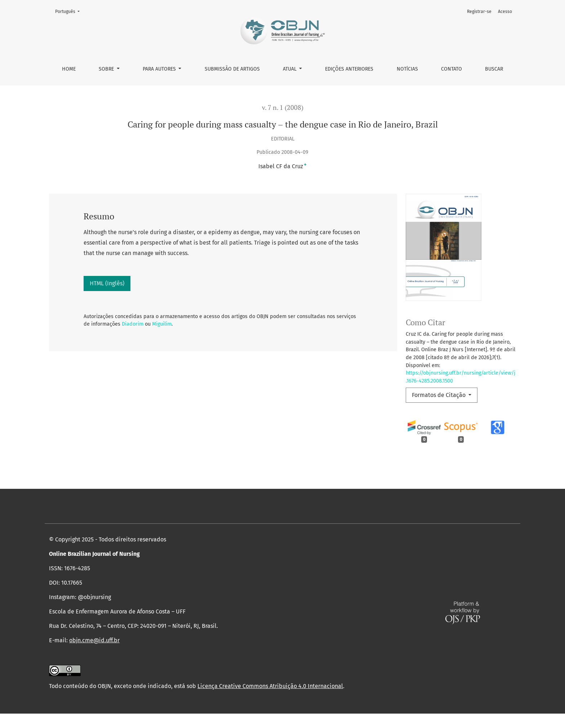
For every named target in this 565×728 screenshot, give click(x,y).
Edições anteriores (349, 69)
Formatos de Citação (439, 395)
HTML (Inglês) (107, 283)
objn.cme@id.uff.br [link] (94, 655)
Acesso (505, 12)
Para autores (160, 69)
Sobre (107, 69)
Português (70, 11)
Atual (290, 69)
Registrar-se (479, 12)
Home (69, 69)
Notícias (407, 69)
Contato (451, 69)
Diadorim (133, 324)
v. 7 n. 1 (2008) (283, 108)
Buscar (494, 69)
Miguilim (162, 324)
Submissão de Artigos (232, 69)
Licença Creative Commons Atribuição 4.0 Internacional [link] (270, 700)
